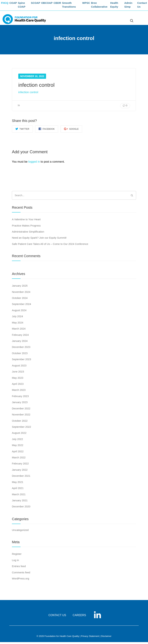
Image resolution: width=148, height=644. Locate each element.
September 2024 (21, 306)
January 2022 (20, 472)
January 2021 (20, 502)
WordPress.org (21, 580)
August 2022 (19, 435)
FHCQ (6, 4)
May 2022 (18, 447)
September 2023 (21, 361)
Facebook (47, 131)
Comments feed (21, 574)
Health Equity (118, 6)
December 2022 (21, 410)
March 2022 (19, 459)
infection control (28, 94)
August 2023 (19, 367)
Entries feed (19, 568)
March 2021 (19, 496)
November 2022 (21, 417)
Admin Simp (131, 6)
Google (71, 131)
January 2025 (20, 288)
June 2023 (18, 374)
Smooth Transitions (75, 6)
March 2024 (19, 331)
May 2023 (18, 380)
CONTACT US (57, 617)
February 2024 (20, 337)
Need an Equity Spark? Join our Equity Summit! (39, 240)
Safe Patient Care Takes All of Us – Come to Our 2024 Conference (50, 246)
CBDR (63, 4)
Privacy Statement (90, 638)
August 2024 (19, 312)
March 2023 (19, 392)
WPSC (91, 4)
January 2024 (20, 343)
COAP (16, 4)
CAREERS (79, 617)
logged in (34, 164)
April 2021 (18, 490)
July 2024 (17, 318)
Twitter (22, 131)
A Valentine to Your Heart (26, 221)
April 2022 (18, 453)
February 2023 (20, 398)
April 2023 (18, 386)
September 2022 (21, 429)
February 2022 (20, 466)
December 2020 (21, 508)
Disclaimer (106, 638)
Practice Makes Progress (26, 227)
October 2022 (20, 423)
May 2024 (18, 324)
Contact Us (144, 6)
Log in (15, 562)
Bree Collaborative (105, 6)
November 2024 (21, 294)
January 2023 (20, 404)
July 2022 (17, 441)
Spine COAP (26, 6)
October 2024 (20, 300)
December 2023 (21, 349)
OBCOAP (51, 4)
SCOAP (39, 4)
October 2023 (20, 355)
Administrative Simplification (28, 234)
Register (17, 556)
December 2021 (21, 478)
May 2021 (18, 484)
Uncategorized (20, 532)
